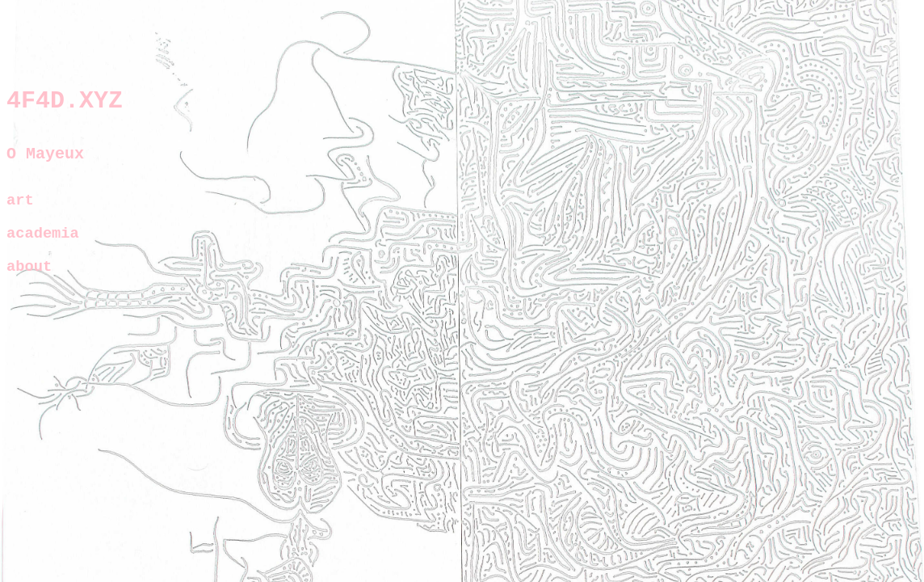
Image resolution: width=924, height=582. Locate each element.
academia (43, 246)
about (29, 282)
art (20, 211)
